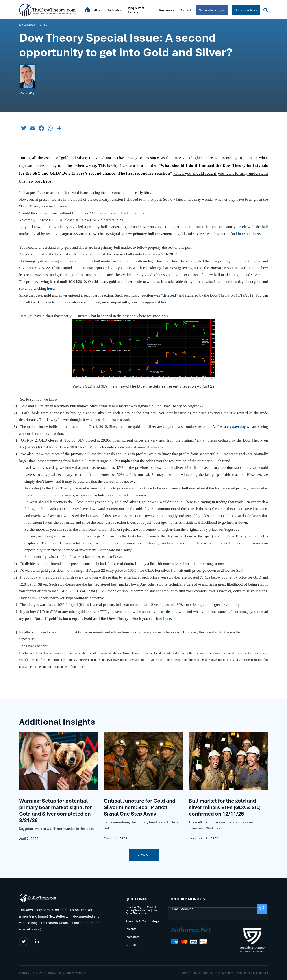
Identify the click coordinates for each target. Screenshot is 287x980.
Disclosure (261, 973)
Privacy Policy (224, 973)
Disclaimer (243, 973)
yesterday (238, 427)
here (241, 234)
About (98, 10)
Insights (131, 929)
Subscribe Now (246, 10)
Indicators (115, 10)
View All (144, 855)
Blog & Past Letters (136, 10)
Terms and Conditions (197, 973)
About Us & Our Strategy (142, 921)
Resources (167, 10)
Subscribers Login (212, 10)
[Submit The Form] (262, 909)
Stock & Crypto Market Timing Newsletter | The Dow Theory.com (141, 910)
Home (87, 10)
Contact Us (133, 945)
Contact (185, 10)
